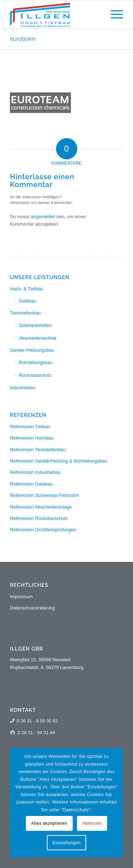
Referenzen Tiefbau (30, 427)
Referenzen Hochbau (32, 438)
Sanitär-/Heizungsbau (32, 350)
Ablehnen (92, 823)
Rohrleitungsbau (36, 362)
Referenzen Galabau (31, 484)
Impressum (21, 597)
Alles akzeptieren (49, 823)
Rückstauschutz (35, 375)
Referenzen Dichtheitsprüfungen (43, 530)
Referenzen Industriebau (35, 472)
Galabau (27, 301)
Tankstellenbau (25, 313)
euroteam (23, 39)
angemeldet (43, 217)
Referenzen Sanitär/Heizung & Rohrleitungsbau (59, 461)
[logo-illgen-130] (55, 15)
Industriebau (23, 388)
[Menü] (113, 15)
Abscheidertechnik (38, 338)
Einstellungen (67, 843)
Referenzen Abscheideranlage (41, 507)
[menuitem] (113, 15)
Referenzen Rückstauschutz (39, 518)
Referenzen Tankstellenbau (38, 450)
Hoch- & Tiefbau (26, 289)
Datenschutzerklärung (32, 608)
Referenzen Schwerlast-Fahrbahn (44, 495)
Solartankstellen (35, 325)
